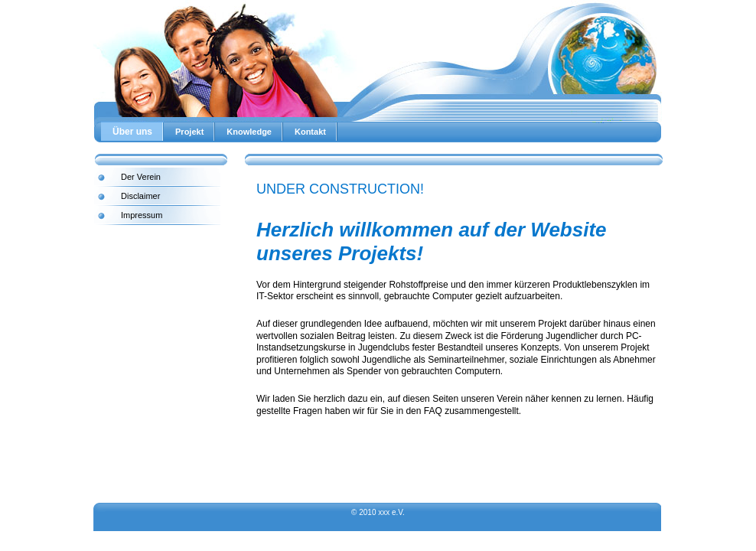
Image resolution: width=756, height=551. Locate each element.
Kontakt (310, 132)
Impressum (142, 215)
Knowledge (249, 132)
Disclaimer (140, 196)
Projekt (189, 132)
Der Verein (141, 177)
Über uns (132, 132)
